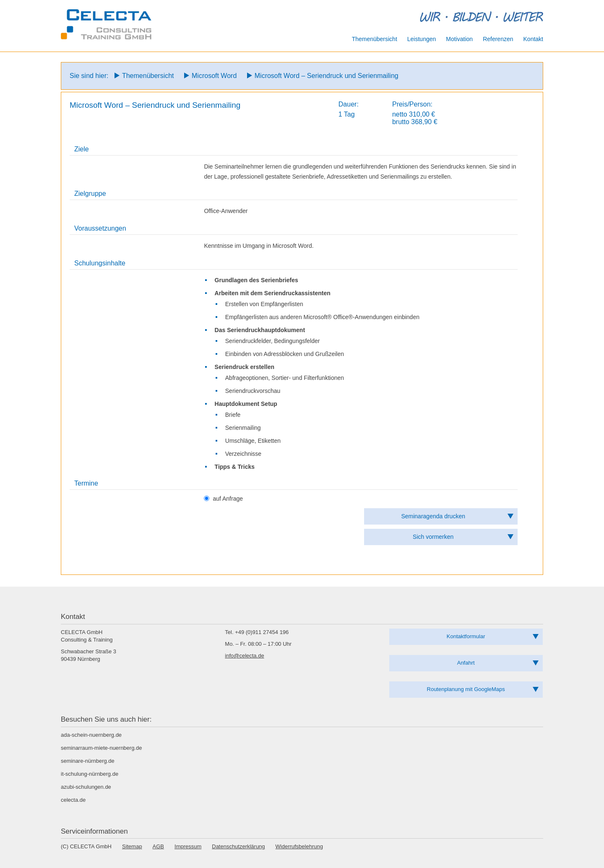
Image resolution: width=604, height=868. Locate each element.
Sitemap (132, 846)
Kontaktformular (466, 636)
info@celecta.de (244, 656)
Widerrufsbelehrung (299, 846)
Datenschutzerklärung (238, 846)
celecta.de (73, 800)
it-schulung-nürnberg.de (90, 774)
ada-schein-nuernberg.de (91, 735)
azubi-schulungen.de (86, 787)
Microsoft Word (214, 76)
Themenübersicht (148, 76)
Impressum (188, 846)
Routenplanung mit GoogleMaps (466, 689)
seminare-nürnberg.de (88, 761)
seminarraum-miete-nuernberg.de (101, 748)
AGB (158, 846)
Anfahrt (466, 663)
